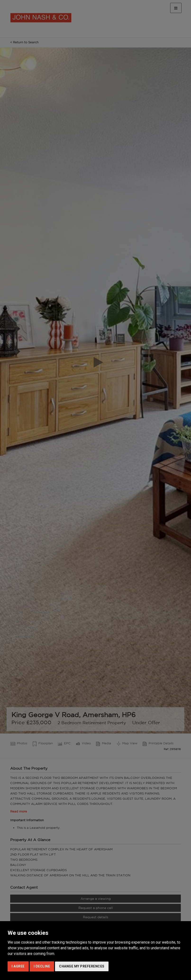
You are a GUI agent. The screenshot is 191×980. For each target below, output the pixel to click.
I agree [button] (18, 966)
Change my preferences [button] (82, 966)
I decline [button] (42, 966)
